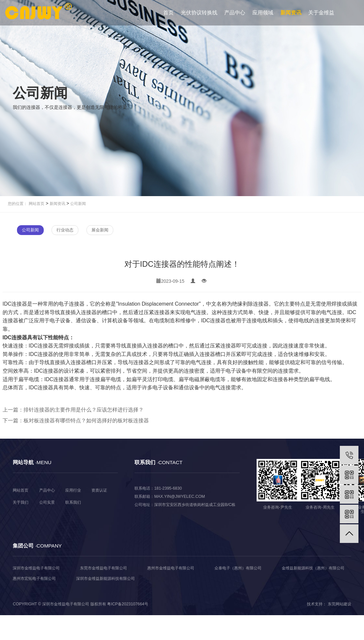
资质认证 (99, 490)
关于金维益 (321, 13)
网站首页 (37, 204)
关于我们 (21, 502)
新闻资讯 (291, 13)
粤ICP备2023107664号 (128, 604)
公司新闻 (78, 204)
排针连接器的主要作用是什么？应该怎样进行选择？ (84, 410)
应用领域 (263, 13)
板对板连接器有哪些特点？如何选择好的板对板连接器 (86, 421)
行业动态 (65, 230)
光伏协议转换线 (199, 13)
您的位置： (18, 204)
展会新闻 (100, 230)
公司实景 (47, 502)
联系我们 (73, 502)
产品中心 (235, 13)
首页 (168, 13)
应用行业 (73, 490)
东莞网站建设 (340, 604)
